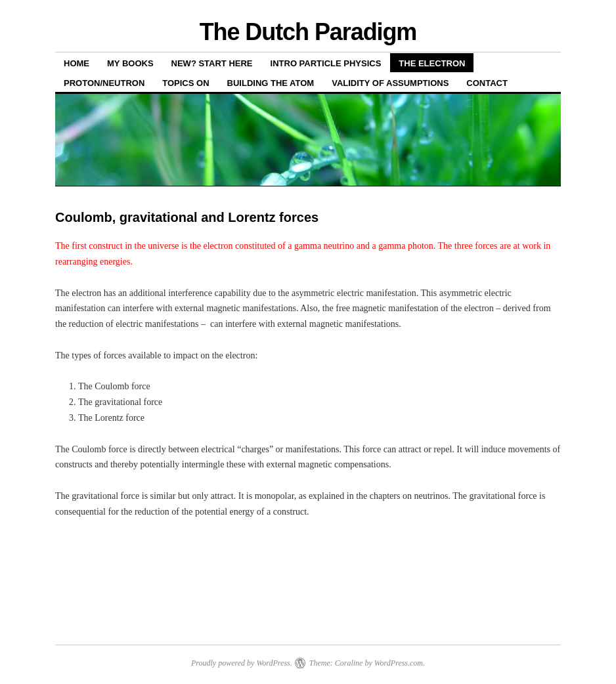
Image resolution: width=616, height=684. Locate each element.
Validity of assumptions (390, 83)
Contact (487, 83)
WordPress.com (399, 663)
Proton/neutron (104, 83)
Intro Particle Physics (326, 63)
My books (130, 63)
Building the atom (271, 83)
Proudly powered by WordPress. (242, 663)
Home (77, 63)
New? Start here (212, 63)
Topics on (186, 83)
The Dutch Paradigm (308, 32)
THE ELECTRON (432, 63)
